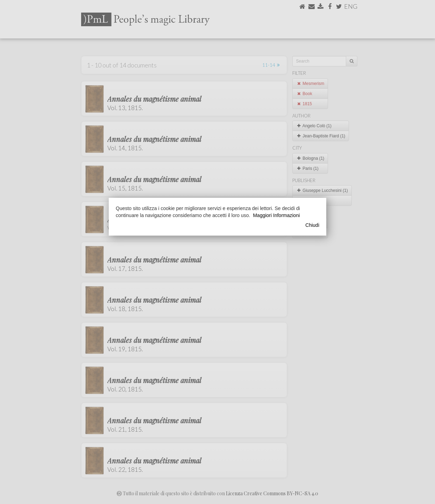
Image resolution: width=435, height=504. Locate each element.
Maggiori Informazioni (276, 215)
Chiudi (312, 225)
